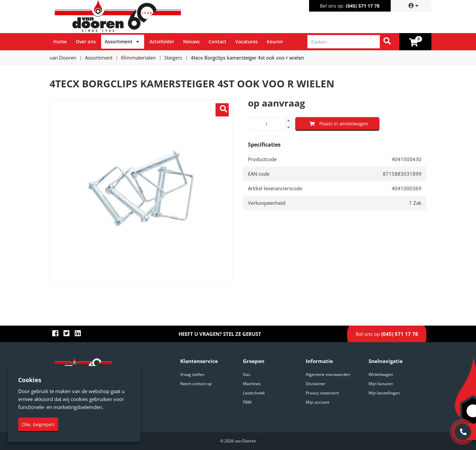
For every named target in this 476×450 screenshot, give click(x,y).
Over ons (86, 42)
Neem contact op (196, 384)
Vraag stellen (192, 374)
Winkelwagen (381, 374)
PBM (247, 402)
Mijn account (317, 402)
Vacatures (247, 42)
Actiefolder (162, 42)
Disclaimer (316, 384)
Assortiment (119, 42)
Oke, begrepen (38, 424)
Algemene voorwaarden (328, 374)
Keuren (275, 42)
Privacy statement (322, 393)
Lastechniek (254, 393)
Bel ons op (387, 334)
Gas (247, 374)
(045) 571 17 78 (363, 6)
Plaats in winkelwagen (339, 124)
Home (60, 42)
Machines (252, 384)
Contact (218, 42)
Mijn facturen (381, 384)
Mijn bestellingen (384, 393)
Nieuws (191, 42)
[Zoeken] (387, 42)
